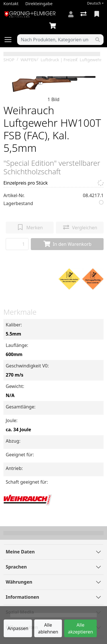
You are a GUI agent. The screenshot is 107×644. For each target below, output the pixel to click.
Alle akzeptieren (80, 628)
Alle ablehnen (48, 628)
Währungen (19, 582)
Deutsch (94, 3)
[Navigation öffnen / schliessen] (10, 40)
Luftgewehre (92, 60)
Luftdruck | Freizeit (59, 60)
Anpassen (18, 628)
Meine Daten (20, 552)
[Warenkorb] (54, 26)
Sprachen (16, 567)
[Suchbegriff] (55, 40)
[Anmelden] (71, 14)
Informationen (22, 597)
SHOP (9, 60)
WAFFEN (29, 60)
